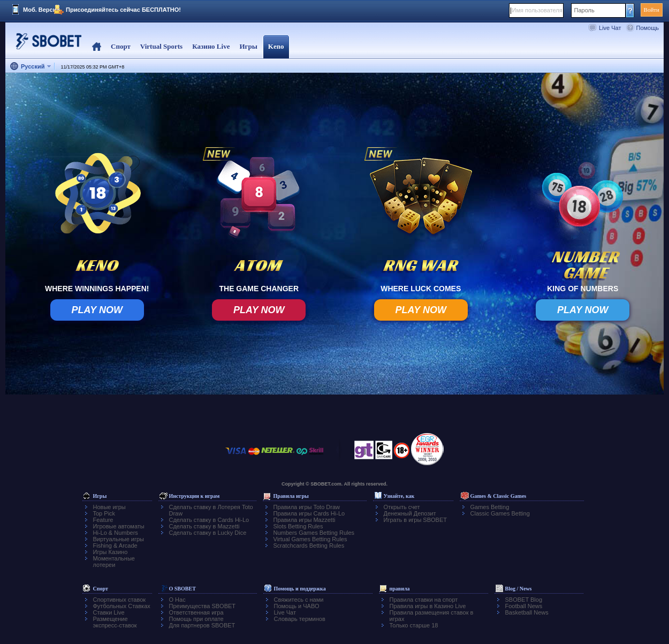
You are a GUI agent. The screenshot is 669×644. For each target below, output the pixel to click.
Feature (103, 520)
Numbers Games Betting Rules (314, 533)
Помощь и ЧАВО (297, 606)
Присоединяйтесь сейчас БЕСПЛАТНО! (123, 10)
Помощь (648, 28)
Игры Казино (111, 552)
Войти (652, 10)
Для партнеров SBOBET (202, 625)
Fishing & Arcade (115, 545)
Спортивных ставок (120, 600)
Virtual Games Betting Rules (310, 539)
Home (97, 47)
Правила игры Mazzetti (305, 520)
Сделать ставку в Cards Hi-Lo (209, 520)
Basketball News (527, 612)
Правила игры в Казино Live (428, 606)
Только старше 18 (414, 625)
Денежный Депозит (410, 513)
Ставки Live (109, 612)
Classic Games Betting (500, 513)
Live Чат (610, 28)
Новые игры (109, 507)
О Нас (177, 600)
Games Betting (490, 507)
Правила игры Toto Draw (307, 507)
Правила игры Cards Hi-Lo (309, 513)
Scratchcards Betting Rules (309, 545)
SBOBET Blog (524, 600)
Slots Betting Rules (298, 526)
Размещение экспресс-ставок (115, 622)
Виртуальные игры (119, 539)
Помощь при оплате (196, 619)
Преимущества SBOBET (203, 606)
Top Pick (104, 513)
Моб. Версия (41, 10)
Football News (524, 606)
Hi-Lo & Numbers (116, 533)
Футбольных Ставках (122, 606)
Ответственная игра (196, 612)
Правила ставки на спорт (424, 600)
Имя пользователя (537, 10)
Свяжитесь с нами (299, 600)
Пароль (584, 10)
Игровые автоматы (119, 526)
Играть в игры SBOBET (416, 520)
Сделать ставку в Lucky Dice (208, 533)
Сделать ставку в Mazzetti (204, 526)
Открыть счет (402, 507)
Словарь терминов (300, 619)
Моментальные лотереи (114, 562)
